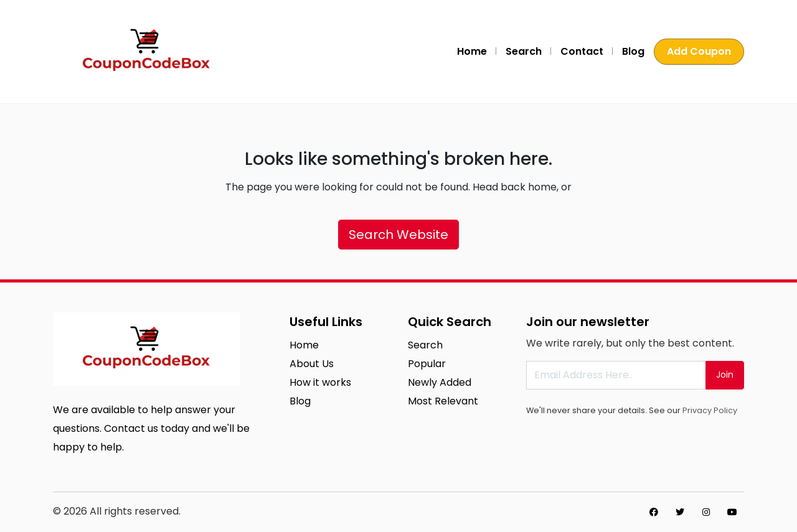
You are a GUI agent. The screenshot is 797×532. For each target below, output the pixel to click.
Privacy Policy (710, 410)
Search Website (398, 235)
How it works (320, 382)
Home (472, 51)
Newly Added (440, 382)
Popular (427, 364)
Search (524, 51)
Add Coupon (699, 51)
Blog (633, 51)
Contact (582, 51)
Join (725, 375)
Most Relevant (443, 401)
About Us (312, 364)
